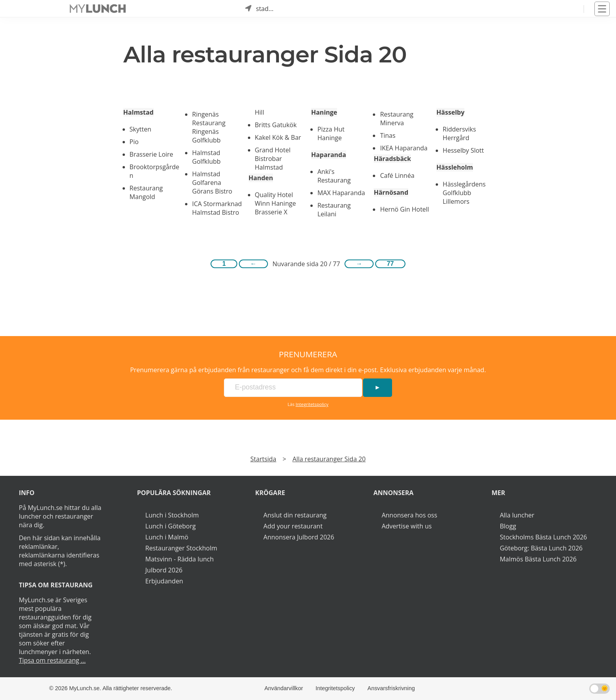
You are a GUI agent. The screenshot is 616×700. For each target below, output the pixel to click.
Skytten (140, 129)
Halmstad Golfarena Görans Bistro (212, 183)
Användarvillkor (284, 688)
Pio (134, 142)
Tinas (388, 135)
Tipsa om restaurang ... (52, 660)
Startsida (263, 459)
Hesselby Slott (463, 150)
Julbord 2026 (164, 570)
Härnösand (391, 192)
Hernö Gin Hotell (404, 209)
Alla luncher (517, 515)
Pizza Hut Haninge (331, 133)
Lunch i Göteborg (170, 526)
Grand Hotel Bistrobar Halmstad (273, 159)
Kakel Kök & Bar (278, 137)
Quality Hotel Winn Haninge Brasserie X (276, 203)
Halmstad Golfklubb (206, 157)
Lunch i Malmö (167, 537)
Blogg (508, 526)
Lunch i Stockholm (172, 515)
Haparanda (329, 155)
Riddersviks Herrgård (459, 133)
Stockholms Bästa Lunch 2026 (543, 537)
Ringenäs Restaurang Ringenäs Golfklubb (209, 127)
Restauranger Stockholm (181, 548)
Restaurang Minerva (397, 119)
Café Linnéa (397, 175)
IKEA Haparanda (404, 148)
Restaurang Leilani (334, 210)
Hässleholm (455, 167)
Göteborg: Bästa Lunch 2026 (541, 548)
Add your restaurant (293, 526)
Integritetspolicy (312, 404)
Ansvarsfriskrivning (391, 688)
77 (390, 264)
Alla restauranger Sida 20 (329, 459)
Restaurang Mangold (146, 192)
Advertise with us (406, 526)
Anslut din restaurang (295, 515)
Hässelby (450, 112)
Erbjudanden (164, 581)
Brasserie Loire (151, 154)
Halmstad (138, 112)
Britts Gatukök (276, 125)
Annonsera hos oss (409, 515)
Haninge (324, 112)
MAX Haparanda (341, 193)
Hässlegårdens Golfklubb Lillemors (464, 193)
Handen (261, 178)
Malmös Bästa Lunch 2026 (538, 559)
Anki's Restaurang (334, 176)
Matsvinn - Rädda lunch (180, 559)
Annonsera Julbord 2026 (299, 537)
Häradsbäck (392, 159)
